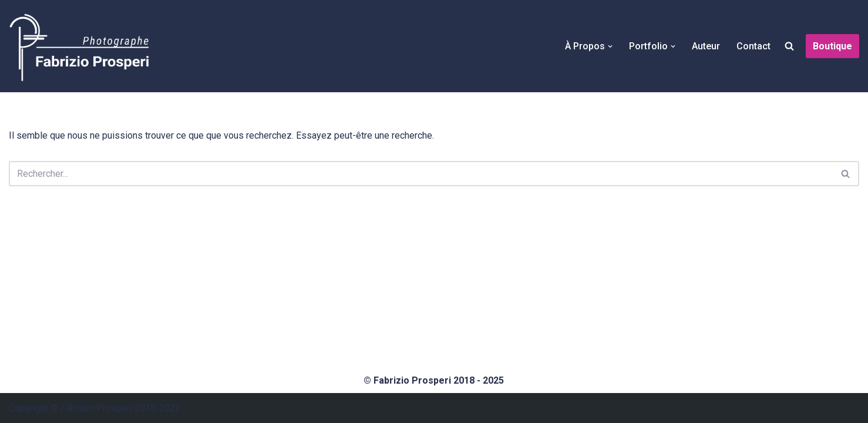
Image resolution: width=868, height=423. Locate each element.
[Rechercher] (421, 174)
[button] (610, 46)
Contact (753, 46)
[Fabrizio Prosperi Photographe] (79, 46)
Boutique (832, 46)
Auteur (706, 46)
